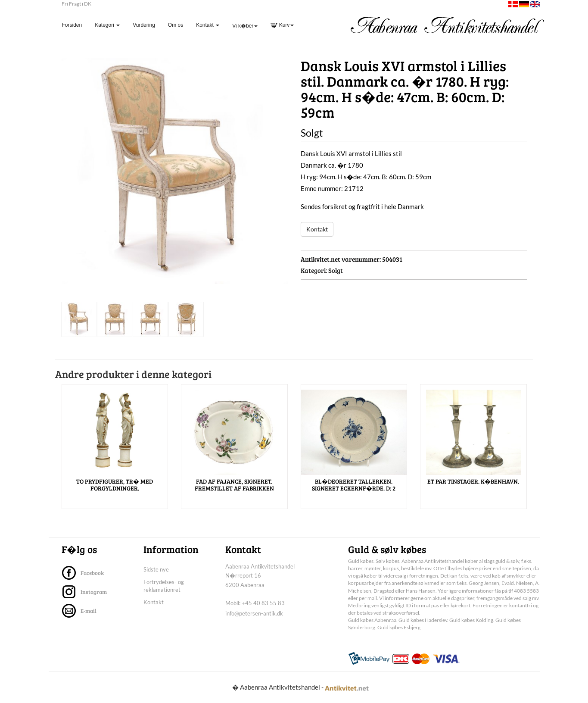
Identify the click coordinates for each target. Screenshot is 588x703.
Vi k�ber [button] (245, 26)
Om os (176, 25)
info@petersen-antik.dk (254, 613)
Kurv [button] (282, 25)
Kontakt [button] (208, 25)
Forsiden (75, 25)
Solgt (336, 270)
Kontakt (317, 229)
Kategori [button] (107, 25)
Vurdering (144, 25)
